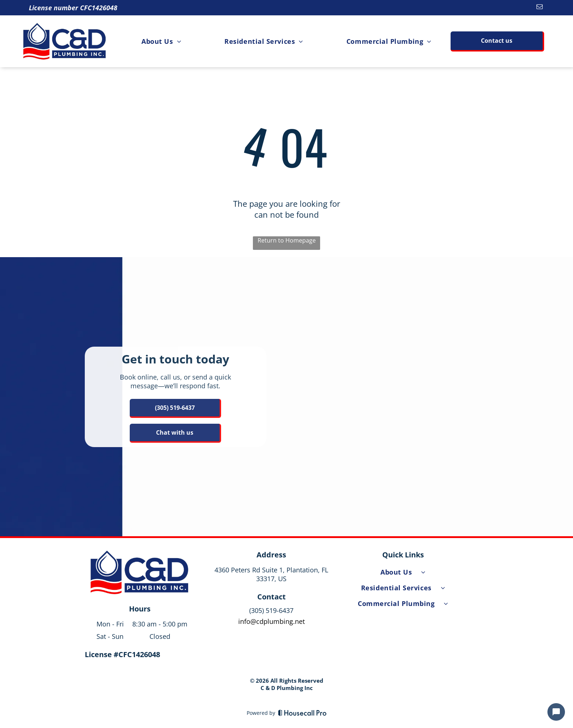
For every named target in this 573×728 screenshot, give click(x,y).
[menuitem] (161, 41)
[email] (540, 8)
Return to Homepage (287, 240)
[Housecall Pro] (302, 713)
